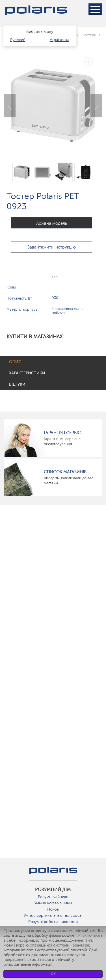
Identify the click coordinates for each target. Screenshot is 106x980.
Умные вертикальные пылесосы (53, 916)
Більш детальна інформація (28, 965)
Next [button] (96, 106)
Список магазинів (65, 472)
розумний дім (53, 890)
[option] (53, 101)
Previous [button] (10, 106)
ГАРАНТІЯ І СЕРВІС (62, 433)
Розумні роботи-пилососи (53, 922)
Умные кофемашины (53, 903)
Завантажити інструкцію (52, 247)
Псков (53, 909)
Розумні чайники (53, 897)
